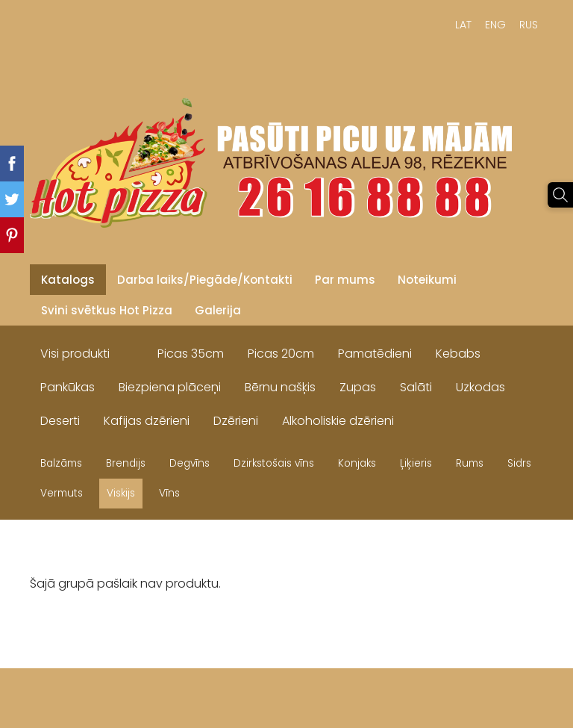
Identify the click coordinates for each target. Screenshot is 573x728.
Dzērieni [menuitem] (236, 421)
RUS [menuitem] (529, 25)
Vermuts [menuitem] (62, 493)
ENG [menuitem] (495, 25)
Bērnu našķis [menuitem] (280, 387)
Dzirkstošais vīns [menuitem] (274, 463)
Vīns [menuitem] (169, 493)
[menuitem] (134, 350)
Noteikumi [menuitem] (427, 280)
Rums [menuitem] (470, 463)
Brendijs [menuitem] (126, 463)
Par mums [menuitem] (345, 280)
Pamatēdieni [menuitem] (375, 354)
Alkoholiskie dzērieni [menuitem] (338, 421)
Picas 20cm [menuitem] (281, 354)
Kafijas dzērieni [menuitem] (147, 421)
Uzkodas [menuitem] (480, 387)
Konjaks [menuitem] (357, 463)
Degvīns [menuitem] (190, 463)
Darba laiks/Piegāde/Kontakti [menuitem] (205, 280)
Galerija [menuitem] (218, 310)
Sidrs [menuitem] (519, 463)
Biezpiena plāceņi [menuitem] (170, 387)
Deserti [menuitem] (60, 421)
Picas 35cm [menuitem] (191, 354)
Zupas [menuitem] (358, 387)
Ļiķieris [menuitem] (416, 463)
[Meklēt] (560, 195)
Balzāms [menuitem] (61, 463)
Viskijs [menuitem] (121, 493)
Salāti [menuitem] (416, 387)
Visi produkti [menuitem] (75, 354)
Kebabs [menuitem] (458, 354)
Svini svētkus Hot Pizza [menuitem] (107, 310)
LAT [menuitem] (463, 25)
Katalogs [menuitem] (68, 280)
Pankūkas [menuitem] (68, 387)
